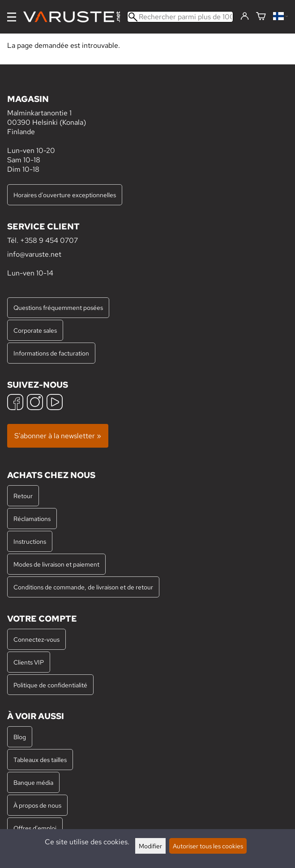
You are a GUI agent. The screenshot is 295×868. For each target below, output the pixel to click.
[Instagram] (35, 403)
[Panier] (261, 17)
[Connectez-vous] (245, 17)
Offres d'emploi (35, 828)
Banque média (33, 782)
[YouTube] (55, 403)
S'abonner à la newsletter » (58, 436)
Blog (20, 737)
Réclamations (32, 519)
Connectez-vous (36, 639)
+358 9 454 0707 (49, 240)
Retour (23, 496)
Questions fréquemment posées (58, 307)
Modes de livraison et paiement (56, 564)
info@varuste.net (34, 254)
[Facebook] (15, 403)
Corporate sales (35, 330)
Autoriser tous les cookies (208, 846)
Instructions (30, 541)
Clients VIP (29, 662)
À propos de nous (37, 805)
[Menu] (12, 17)
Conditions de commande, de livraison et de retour (83, 587)
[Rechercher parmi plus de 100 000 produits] (180, 17)
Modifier (150, 846)
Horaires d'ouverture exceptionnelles (65, 195)
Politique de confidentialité (50, 685)
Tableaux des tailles (40, 760)
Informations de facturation (51, 353)
